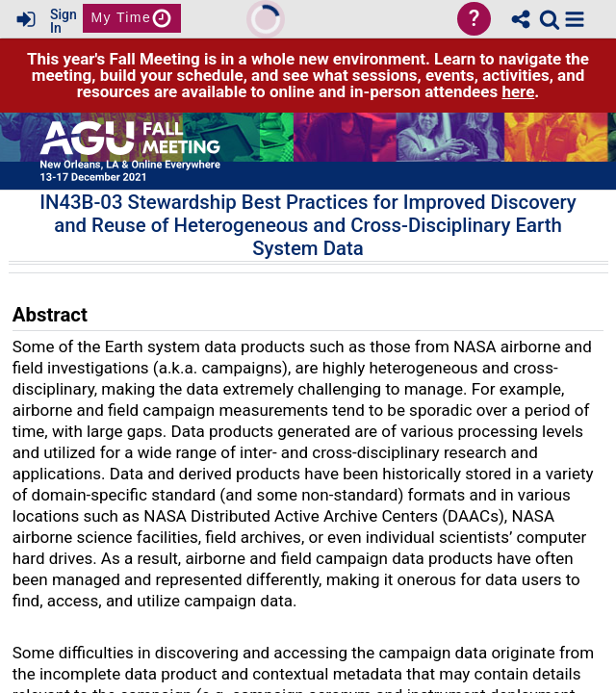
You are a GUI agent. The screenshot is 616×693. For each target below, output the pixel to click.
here (518, 91)
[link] (550, 19)
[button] (575, 19)
